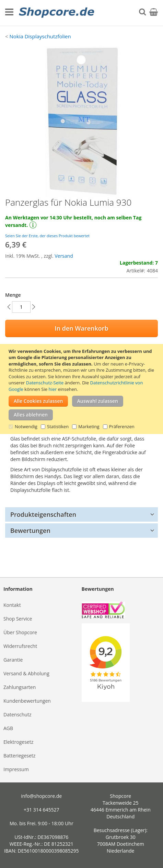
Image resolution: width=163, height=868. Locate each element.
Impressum (16, 769)
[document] (82, 389)
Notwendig (26, 426)
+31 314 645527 (41, 810)
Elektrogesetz (18, 742)
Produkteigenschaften (43, 514)
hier (53, 389)
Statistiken (58, 426)
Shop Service (18, 619)
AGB (8, 728)
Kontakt (12, 605)
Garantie (13, 660)
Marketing (89, 426)
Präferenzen (122, 426)
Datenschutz (17, 714)
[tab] (81, 514)
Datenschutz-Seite (45, 383)
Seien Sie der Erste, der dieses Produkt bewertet (47, 236)
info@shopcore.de (41, 796)
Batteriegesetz (19, 756)
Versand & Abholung (26, 673)
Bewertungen (30, 531)
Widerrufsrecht (20, 646)
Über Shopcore (20, 632)
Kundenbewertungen (27, 701)
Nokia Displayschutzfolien (40, 36)
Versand (64, 256)
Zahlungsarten (20, 687)
